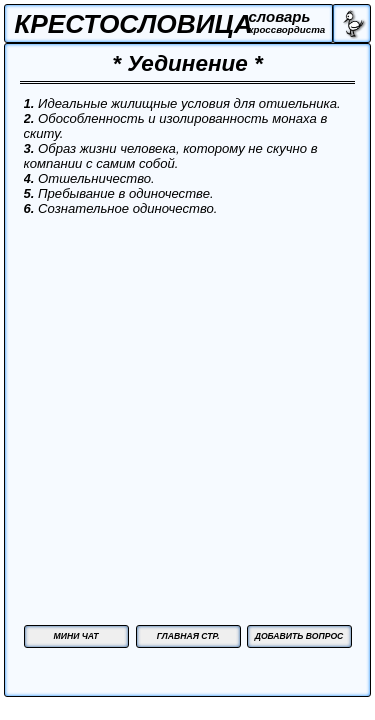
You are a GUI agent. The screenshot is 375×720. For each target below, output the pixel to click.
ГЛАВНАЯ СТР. (188, 636)
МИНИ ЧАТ (76, 636)
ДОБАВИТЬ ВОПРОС (299, 636)
